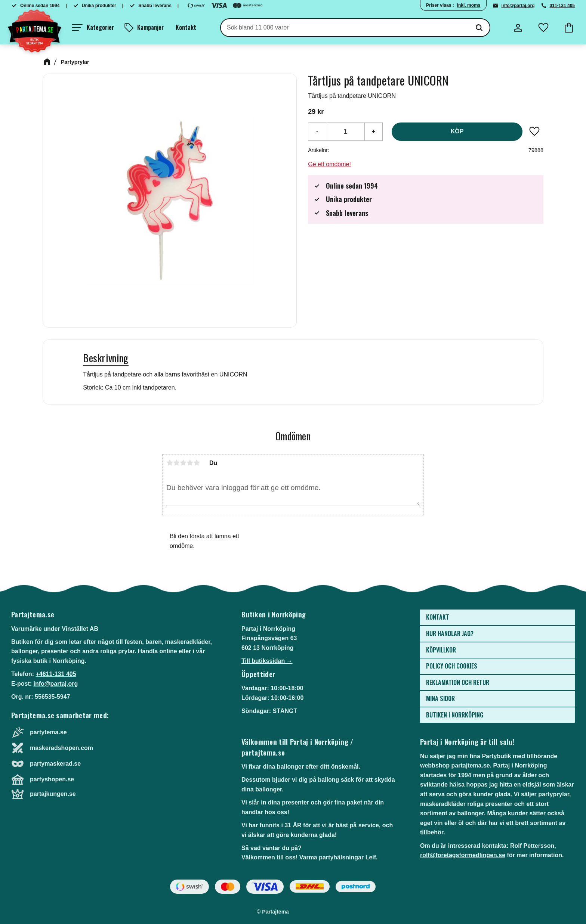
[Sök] (479, 28)
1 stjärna (170, 463)
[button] (93, 28)
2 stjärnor (176, 463)
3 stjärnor (183, 463)
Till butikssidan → (267, 661)
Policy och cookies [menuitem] (452, 666)
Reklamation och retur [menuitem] (458, 682)
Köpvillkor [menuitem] (441, 650)
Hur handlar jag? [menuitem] (450, 633)
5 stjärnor (197, 463)
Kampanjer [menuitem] (150, 27)
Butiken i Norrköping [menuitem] (455, 715)
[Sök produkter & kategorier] (345, 28)
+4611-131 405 (56, 674)
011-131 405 (562, 6)
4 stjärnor (190, 463)
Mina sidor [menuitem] (440, 698)
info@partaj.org (518, 6)
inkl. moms (469, 5)
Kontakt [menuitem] (186, 27)
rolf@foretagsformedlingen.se (463, 855)
